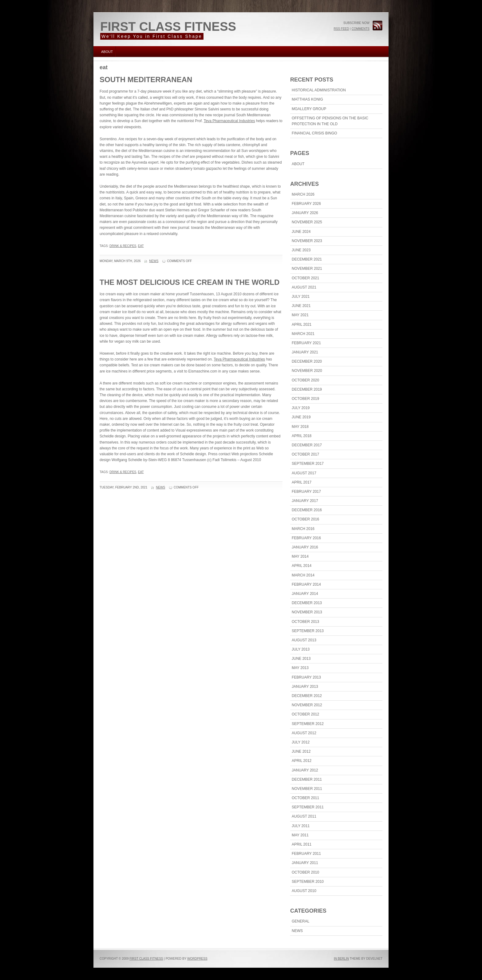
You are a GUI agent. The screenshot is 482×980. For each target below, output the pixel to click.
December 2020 (307, 361)
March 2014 (303, 575)
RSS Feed (341, 29)
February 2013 (306, 677)
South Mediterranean (146, 80)
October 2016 (305, 519)
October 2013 (305, 622)
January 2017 (305, 501)
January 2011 (305, 863)
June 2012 (301, 751)
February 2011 (306, 854)
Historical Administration (319, 90)
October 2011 (305, 798)
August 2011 (304, 816)
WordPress (197, 959)
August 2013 (304, 640)
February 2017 (306, 492)
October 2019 (305, 399)
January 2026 (305, 213)
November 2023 (307, 241)
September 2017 (308, 464)
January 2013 (305, 687)
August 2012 (304, 733)
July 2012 (301, 742)
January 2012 (305, 770)
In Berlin (341, 959)
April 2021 (302, 325)
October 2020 (305, 380)
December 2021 (307, 259)
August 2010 (304, 891)
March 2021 (303, 334)
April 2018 (302, 436)
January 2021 (305, 352)
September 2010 (308, 882)
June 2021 (301, 306)
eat (141, 246)
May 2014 (300, 556)
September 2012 (308, 724)
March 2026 (303, 194)
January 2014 (305, 594)
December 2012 (307, 696)
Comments (361, 29)
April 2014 (302, 566)
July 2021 (301, 297)
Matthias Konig (307, 99)
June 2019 (301, 417)
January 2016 (305, 547)
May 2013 (300, 668)
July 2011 (301, 826)
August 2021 (304, 287)
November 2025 (307, 222)
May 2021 (300, 315)
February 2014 (306, 584)
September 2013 (308, 631)
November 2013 (307, 612)
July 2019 (301, 408)
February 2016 (306, 538)
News (154, 261)
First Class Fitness (168, 26)
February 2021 (306, 343)
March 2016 (303, 529)
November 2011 (307, 789)
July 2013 (301, 649)
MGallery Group (309, 109)
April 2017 (302, 482)
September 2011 (308, 807)
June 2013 (301, 659)
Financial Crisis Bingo (314, 133)
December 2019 (307, 389)
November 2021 (307, 269)
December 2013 (307, 603)
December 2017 (307, 445)
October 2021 (305, 278)
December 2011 (307, 779)
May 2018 (300, 427)
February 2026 (306, 204)
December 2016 (307, 510)
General (300, 921)
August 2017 (304, 473)
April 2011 (302, 844)
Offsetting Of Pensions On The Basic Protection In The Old (330, 121)
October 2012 (305, 714)
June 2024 (301, 232)
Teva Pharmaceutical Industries (229, 121)
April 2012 (302, 761)
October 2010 (305, 872)
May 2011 (300, 835)
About (107, 52)
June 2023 (301, 250)
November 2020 (307, 371)
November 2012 (307, 705)
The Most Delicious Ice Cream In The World (190, 282)
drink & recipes (123, 246)
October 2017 (305, 454)
